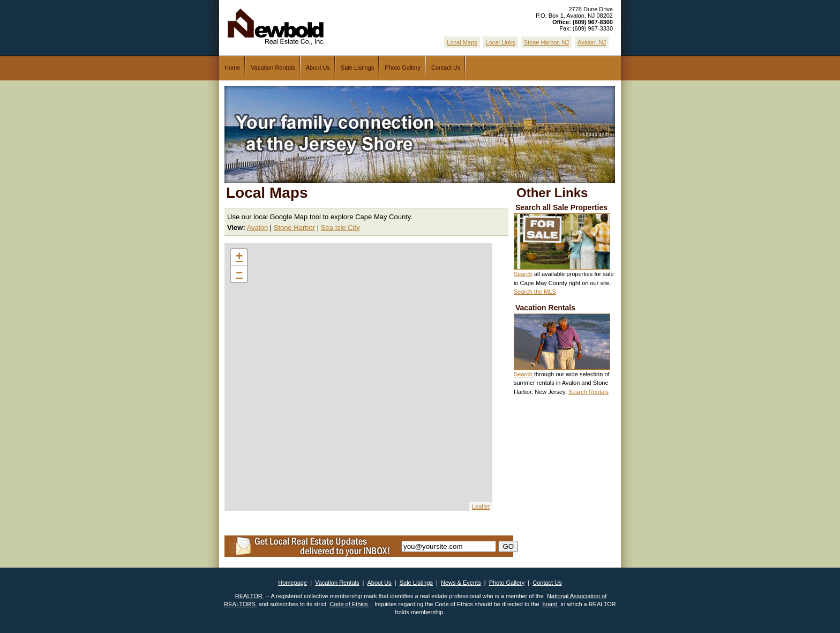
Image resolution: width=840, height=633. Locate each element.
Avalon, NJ (592, 42)
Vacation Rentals (273, 68)
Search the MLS (535, 292)
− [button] (239, 274)
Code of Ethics (350, 604)
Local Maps (462, 42)
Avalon (258, 228)
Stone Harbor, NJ (546, 42)
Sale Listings (357, 68)
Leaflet (481, 507)
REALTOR (250, 596)
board (551, 604)
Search (523, 274)
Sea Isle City (340, 228)
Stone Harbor (294, 228)
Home (232, 68)
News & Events (461, 583)
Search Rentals (588, 392)
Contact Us (446, 68)
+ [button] (239, 257)
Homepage (292, 583)
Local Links (501, 42)
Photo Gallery (403, 68)
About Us (318, 68)
